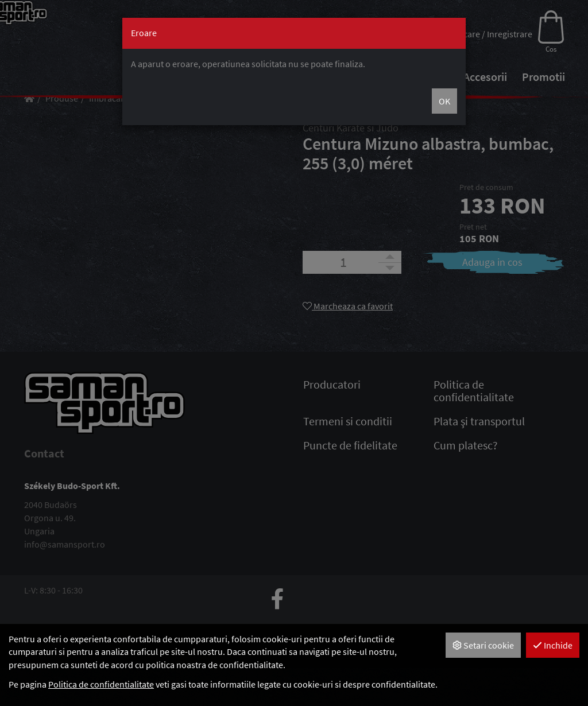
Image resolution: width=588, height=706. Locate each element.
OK (444, 101)
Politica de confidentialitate (101, 684)
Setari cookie (483, 645)
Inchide (553, 645)
